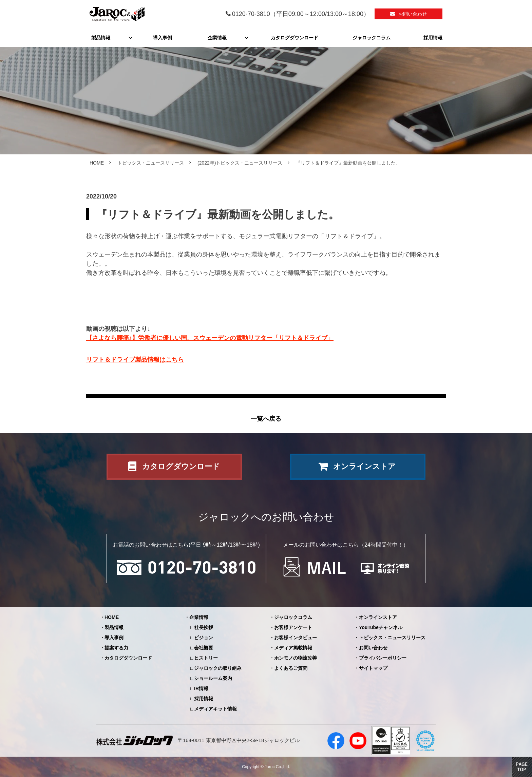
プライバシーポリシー (383, 658)
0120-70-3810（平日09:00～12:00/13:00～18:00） (301, 14)
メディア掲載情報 (293, 648)
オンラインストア (364, 466)
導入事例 (163, 38)
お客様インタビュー (296, 638)
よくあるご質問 (291, 668)
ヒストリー (206, 658)
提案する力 (116, 648)
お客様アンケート (293, 627)
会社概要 (204, 648)
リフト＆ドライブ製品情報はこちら (135, 360)
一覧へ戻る (266, 419)
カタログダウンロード (294, 38)
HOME (97, 163)
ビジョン (204, 638)
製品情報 (101, 38)
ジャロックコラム (372, 38)
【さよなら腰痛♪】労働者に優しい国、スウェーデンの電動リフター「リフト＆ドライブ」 (210, 338)
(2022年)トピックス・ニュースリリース (240, 163)
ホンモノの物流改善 (296, 658)
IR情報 (201, 688)
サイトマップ (373, 668)
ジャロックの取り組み (218, 668)
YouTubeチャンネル (381, 627)
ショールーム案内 (213, 678)
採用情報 (433, 38)
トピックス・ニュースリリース (151, 163)
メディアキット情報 (215, 709)
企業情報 (217, 38)
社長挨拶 (204, 627)
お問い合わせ (413, 14)
